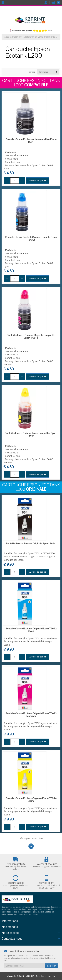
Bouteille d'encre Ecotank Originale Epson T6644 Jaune (31, 800)
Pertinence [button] (44, 72)
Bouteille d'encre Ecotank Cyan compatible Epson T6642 (31, 239)
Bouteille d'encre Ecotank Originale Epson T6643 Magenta (31, 715)
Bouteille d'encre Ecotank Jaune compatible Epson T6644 (31, 435)
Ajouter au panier (38, 180)
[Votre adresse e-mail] (24, 966)
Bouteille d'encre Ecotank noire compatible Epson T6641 (31, 141)
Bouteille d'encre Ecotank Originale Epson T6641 (31, 544)
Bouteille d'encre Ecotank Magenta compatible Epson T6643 (31, 337)
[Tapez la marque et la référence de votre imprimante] (31, 37)
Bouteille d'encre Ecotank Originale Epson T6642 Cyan (31, 630)
